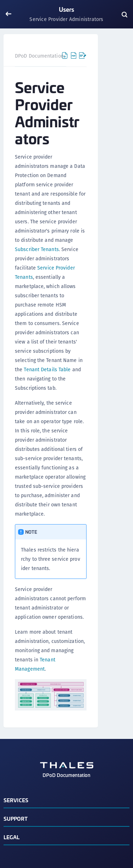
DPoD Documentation (39, 56)
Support (16, 818)
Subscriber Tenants (37, 249)
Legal (12, 837)
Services (16, 800)
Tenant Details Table (47, 369)
